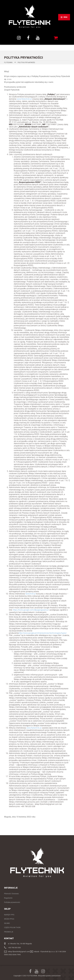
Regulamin (8, 898)
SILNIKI (7, 923)
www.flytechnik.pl (25, 99)
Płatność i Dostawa (11, 894)
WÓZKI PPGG (9, 919)
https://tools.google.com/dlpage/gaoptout (31, 610)
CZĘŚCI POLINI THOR (12, 927)
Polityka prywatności (12, 902)
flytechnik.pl (31, 594)
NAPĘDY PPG (9, 915)
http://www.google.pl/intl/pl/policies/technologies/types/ (43, 633)
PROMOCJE (9, 932)
